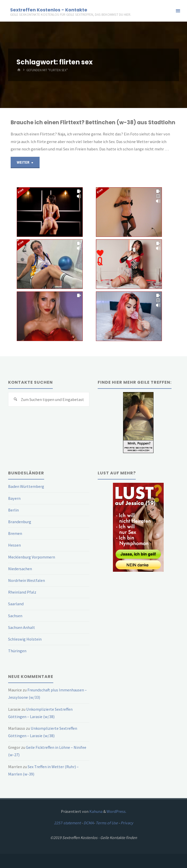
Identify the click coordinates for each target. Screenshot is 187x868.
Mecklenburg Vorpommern (32, 557)
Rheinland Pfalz (22, 592)
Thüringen (17, 651)
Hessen (14, 545)
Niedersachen (20, 569)
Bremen (15, 533)
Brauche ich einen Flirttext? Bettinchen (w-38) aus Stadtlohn (93, 122)
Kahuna (96, 811)
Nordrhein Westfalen (27, 580)
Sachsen (15, 616)
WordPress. (116, 811)
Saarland (16, 604)
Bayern (14, 498)
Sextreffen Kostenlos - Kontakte (49, 10)
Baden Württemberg (26, 486)
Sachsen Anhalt (22, 627)
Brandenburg (20, 522)
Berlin (13, 510)
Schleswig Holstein (25, 639)
